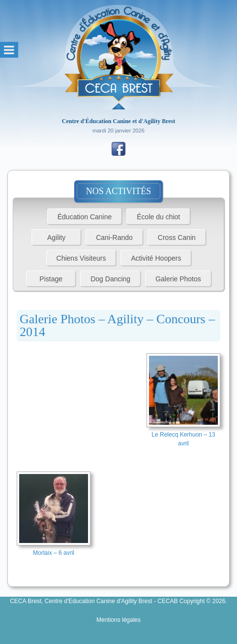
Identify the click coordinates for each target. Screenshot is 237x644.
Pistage (51, 279)
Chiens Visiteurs (81, 258)
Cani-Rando (114, 237)
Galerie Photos (178, 279)
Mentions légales (118, 620)
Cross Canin (177, 237)
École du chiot (158, 217)
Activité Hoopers (156, 258)
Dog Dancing (110, 279)
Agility (56, 237)
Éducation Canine (85, 217)
